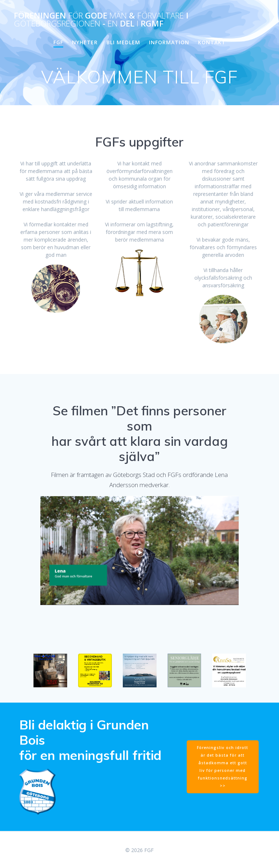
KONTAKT (212, 42)
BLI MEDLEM (123, 42)
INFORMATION (169, 42)
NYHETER (85, 42)
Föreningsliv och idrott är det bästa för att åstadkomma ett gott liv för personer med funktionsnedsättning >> (223, 767)
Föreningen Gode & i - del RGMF (101, 20)
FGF (58, 42)
